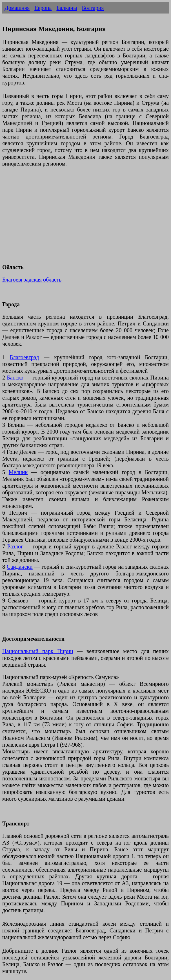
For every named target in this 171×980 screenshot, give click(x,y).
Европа (43, 8)
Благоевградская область (32, 280)
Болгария (93, 8)
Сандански (20, 567)
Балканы (67, 8)
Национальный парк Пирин (38, 651)
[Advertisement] (85, 219)
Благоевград (25, 357)
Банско (15, 378)
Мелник (18, 472)
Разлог (15, 546)
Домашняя (17, 8)
